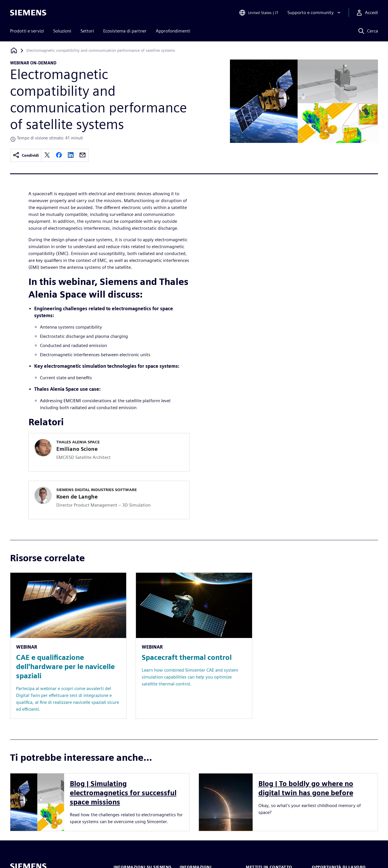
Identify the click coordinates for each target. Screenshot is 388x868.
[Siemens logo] (28, 13)
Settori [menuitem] (87, 31)
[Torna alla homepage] (14, 50)
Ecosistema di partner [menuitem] (125, 31)
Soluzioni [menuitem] (62, 31)
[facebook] (59, 155)
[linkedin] (71, 155)
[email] (82, 155)
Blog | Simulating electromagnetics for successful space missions (123, 793)
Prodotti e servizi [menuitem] (27, 31)
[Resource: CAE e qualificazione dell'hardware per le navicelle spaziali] (68, 646)
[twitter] (47, 155)
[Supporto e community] (315, 13)
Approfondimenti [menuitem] (173, 31)
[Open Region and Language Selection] (259, 13)
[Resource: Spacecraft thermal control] (194, 646)
